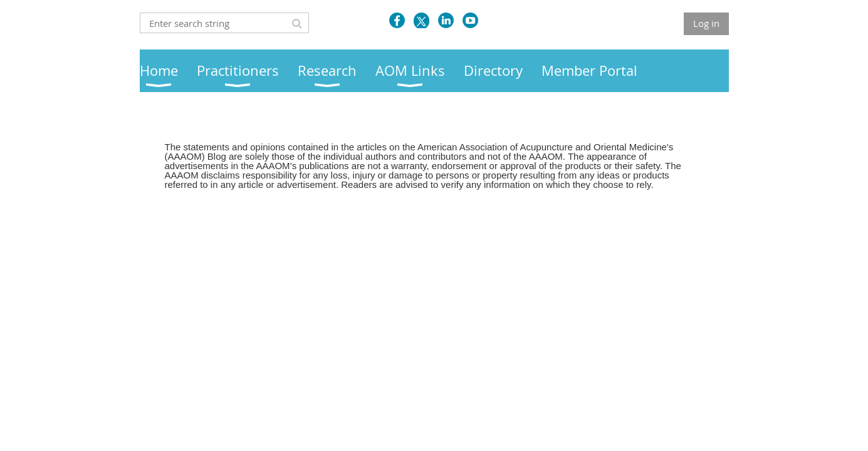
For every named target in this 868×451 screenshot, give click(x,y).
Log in (706, 23)
